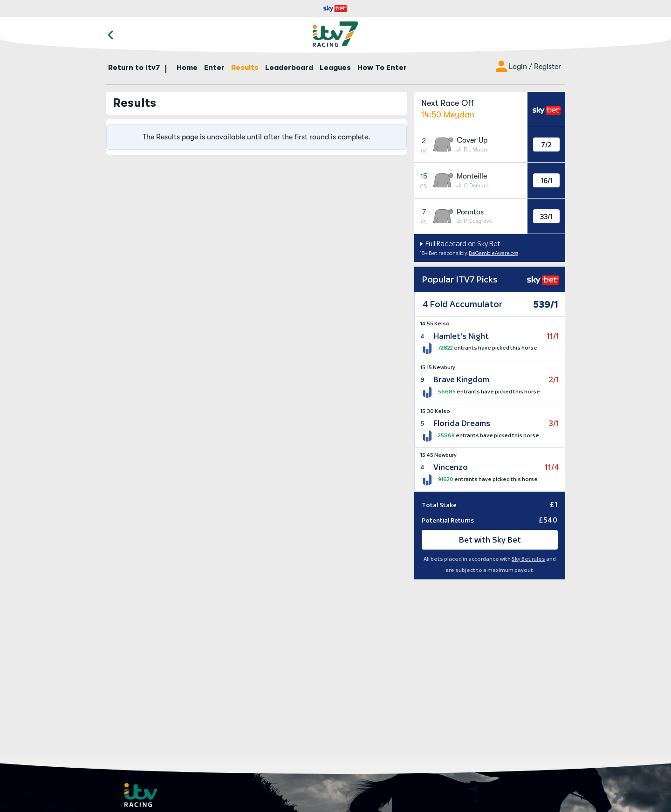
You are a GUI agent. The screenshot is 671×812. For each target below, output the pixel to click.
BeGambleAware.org (493, 253)
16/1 (547, 181)
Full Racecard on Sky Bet (462, 244)
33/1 (546, 217)
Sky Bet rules (528, 559)
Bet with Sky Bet (490, 540)
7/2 (546, 145)
